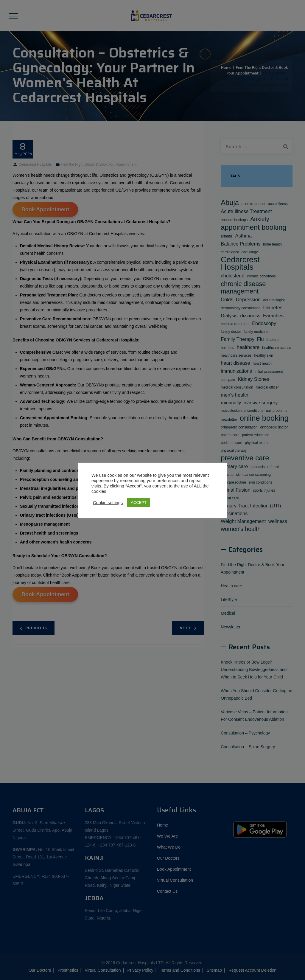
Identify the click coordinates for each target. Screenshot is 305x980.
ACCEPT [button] (139, 503)
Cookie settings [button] (108, 503)
